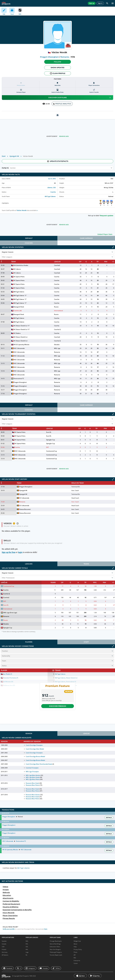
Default (29, 238)
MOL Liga (57, 348)
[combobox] (10, 168)
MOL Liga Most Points (33, 779)
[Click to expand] (113, 479)
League (86, 733)
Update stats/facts (58, 161)
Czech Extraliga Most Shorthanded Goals (39, 764)
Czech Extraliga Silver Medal (35, 749)
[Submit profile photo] (58, 91)
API (75, 955)
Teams (86, 564)
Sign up (92, 3)
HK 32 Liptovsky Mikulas (21, 345)
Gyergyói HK (14, 156)
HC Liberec (17, 269)
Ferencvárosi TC (19, 378)
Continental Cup (51, 451)
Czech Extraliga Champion (34, 745)
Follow (57, 62)
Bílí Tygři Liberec (19, 292)
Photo (75, 952)
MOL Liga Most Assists (33, 775)
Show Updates (57, 68)
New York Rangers (55, 949)
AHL (27, 949)
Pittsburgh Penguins (56, 952)
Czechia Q (57, 329)
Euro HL (49, 432)
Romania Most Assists (33, 795)
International (58, 311)
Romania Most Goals (32, 783)
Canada (4, 944)
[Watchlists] (58, 84)
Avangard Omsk (19, 307)
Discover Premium (58, 706)
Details (109, 818)
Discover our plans (80, 98)
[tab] (29, 238)
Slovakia (57, 345)
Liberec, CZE (51, 188)
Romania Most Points (33, 785)
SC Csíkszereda (24, 498)
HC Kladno (17, 333)
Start (4, 156)
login (20, 552)
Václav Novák (22, 210)
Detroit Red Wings (55, 944)
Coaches (29, 243)
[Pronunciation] (21, 84)
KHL (27, 944)
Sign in (100, 3)
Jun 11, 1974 (52, 179)
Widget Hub (77, 941)
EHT (47, 447)
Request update (107, 216)
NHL (27, 941)
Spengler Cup (50, 440)
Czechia (53, 192)
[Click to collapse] (113, 247)
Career (76, 963)
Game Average (86, 238)
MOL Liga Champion (32, 772)
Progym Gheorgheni (49, 57)
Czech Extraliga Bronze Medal (35, 756)
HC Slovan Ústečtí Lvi (20, 326)
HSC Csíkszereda (19, 348)
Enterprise (77, 961)
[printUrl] (58, 115)
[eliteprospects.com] (6, 3)
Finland (4, 949)
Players (29, 642)
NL (26, 955)
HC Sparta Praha (19, 277)
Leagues (29, 564)
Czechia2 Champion (32, 768)
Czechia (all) (18, 311)
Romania (65, 57)
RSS (75, 958)
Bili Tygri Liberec (50, 196)
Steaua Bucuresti (25, 509)
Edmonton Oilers (55, 947)
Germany (5, 952)
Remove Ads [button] (64, 136)
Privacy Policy (78, 949)
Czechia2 (57, 265)
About (75, 944)
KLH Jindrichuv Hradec (21, 265)
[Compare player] (21, 91)
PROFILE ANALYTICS (62, 104)
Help (75, 947)
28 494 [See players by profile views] (46, 104)
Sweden (4, 941)
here (46, 929)
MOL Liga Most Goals (32, 777)
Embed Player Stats (105, 234)
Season (29, 733)
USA (3, 947)
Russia (56, 307)
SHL (27, 947)
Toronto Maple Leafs (56, 955)
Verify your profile (9, 929)
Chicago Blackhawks (56, 941)
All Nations (5, 955)
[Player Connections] (94, 84)
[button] (58, 62)
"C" (26, 296)
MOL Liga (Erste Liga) (10, 613)
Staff (86, 642)
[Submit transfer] (94, 91)
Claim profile (58, 73)
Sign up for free (8, 552)
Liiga (27, 952)
